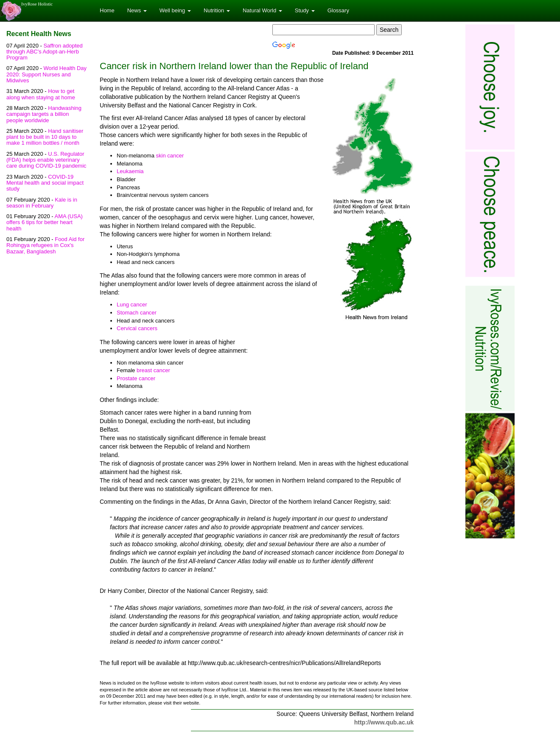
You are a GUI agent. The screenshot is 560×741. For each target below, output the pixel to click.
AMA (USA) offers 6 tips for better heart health (45, 222)
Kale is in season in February (42, 203)
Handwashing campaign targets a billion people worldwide (44, 114)
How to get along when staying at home (41, 94)
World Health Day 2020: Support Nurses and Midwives (46, 74)
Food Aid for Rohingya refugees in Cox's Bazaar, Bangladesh (45, 245)
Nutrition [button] (217, 10)
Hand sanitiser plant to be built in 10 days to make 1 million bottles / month (45, 137)
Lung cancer (132, 305)
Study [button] (305, 10)
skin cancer (170, 156)
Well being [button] (175, 10)
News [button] (137, 10)
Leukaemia (130, 171)
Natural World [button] (262, 10)
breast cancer (153, 370)
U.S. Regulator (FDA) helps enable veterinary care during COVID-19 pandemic (46, 160)
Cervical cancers (137, 328)
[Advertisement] (342, 394)
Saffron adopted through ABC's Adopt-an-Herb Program (45, 52)
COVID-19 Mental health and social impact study (45, 183)
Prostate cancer (136, 378)
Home (107, 10)
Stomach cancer (137, 313)
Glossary (338, 10)
